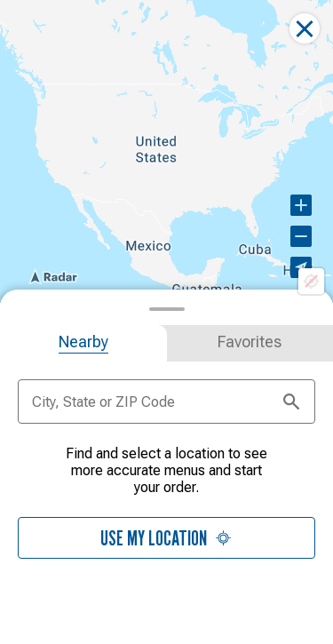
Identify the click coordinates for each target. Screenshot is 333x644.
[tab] (83, 343)
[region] (166, 151)
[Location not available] (311, 281)
